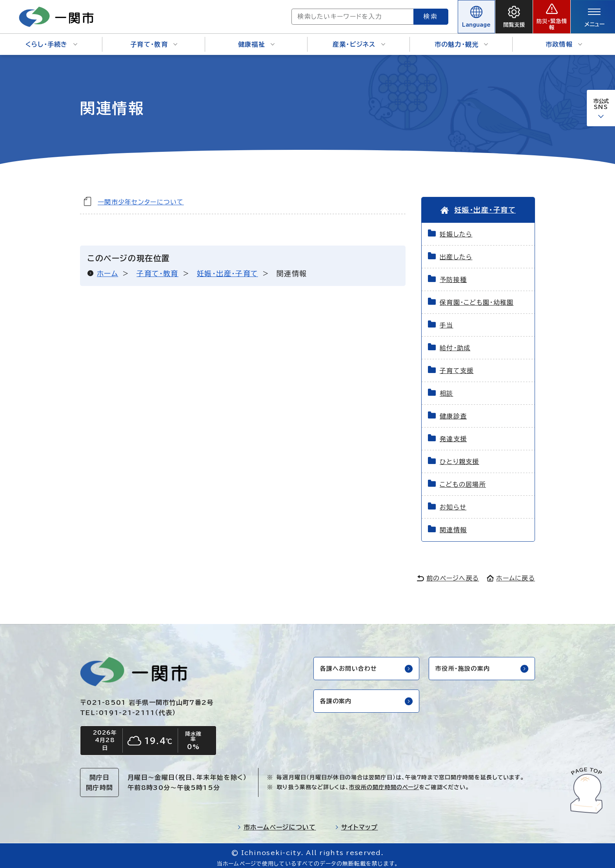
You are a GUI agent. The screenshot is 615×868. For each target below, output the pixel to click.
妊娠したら (456, 229)
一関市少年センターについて (141, 197)
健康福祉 (256, 39)
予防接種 (453, 275)
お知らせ (453, 502)
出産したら (456, 252)
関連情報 (453, 525)
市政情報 (564, 39)
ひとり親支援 (459, 457)
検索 (402, 14)
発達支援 (453, 434)
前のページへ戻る (448, 573)
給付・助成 (455, 343)
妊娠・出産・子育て (227, 268)
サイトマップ (357, 823)
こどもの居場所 (463, 479)
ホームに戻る (511, 573)
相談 (447, 388)
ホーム (107, 268)
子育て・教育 (154, 39)
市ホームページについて (277, 823)
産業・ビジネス (359, 39)
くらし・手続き (51, 39)
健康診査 (453, 411)
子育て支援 (457, 366)
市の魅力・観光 (461, 39)
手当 (447, 320)
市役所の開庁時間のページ (384, 783)
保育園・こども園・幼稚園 (477, 297)
